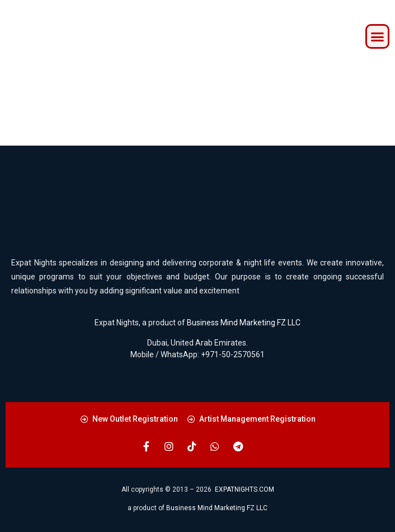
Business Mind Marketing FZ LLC (244, 323)
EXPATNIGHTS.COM (244, 489)
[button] (378, 36)
